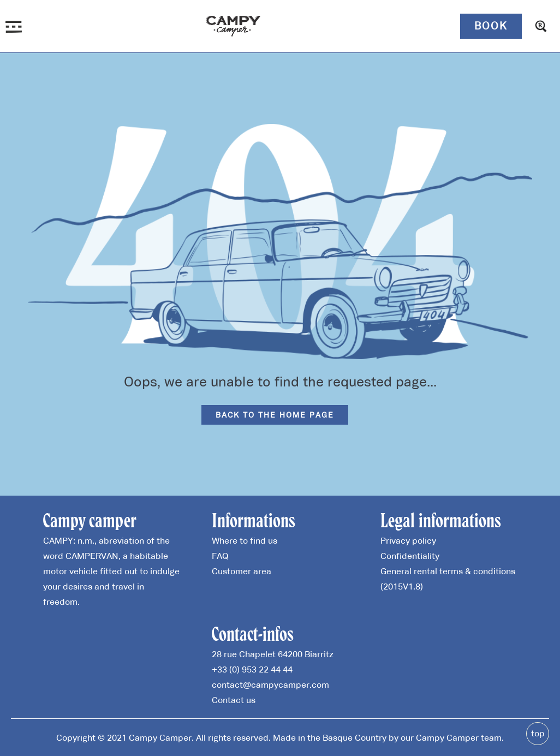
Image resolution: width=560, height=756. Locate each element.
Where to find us (245, 540)
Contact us (234, 700)
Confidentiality (410, 556)
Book (491, 26)
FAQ (220, 556)
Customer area (242, 571)
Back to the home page (275, 415)
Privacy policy (408, 540)
